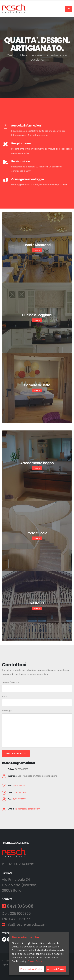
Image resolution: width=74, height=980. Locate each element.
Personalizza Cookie (31, 969)
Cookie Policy (35, 961)
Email (5, 697)
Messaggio (7, 711)
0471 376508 (18, 786)
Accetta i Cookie (56, 969)
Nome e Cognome (11, 682)
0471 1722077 (19, 799)
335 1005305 (20, 792)
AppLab (5, 965)
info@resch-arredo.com (27, 809)
